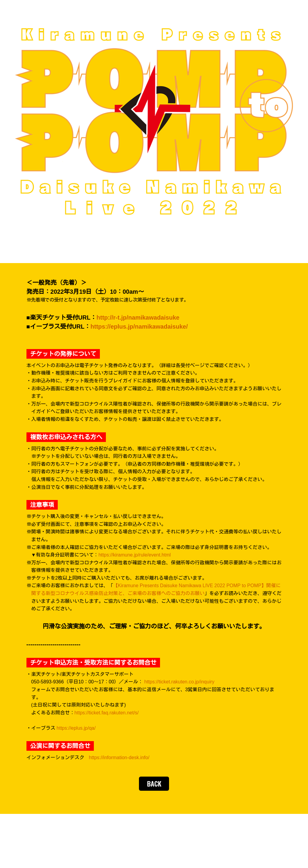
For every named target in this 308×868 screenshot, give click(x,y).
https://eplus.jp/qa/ (76, 728)
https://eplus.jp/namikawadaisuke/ (139, 327)
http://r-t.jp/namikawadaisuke (138, 317)
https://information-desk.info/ (119, 758)
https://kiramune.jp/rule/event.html (134, 555)
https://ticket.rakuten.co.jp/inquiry (179, 682)
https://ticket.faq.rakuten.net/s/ (107, 713)
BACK (154, 784)
